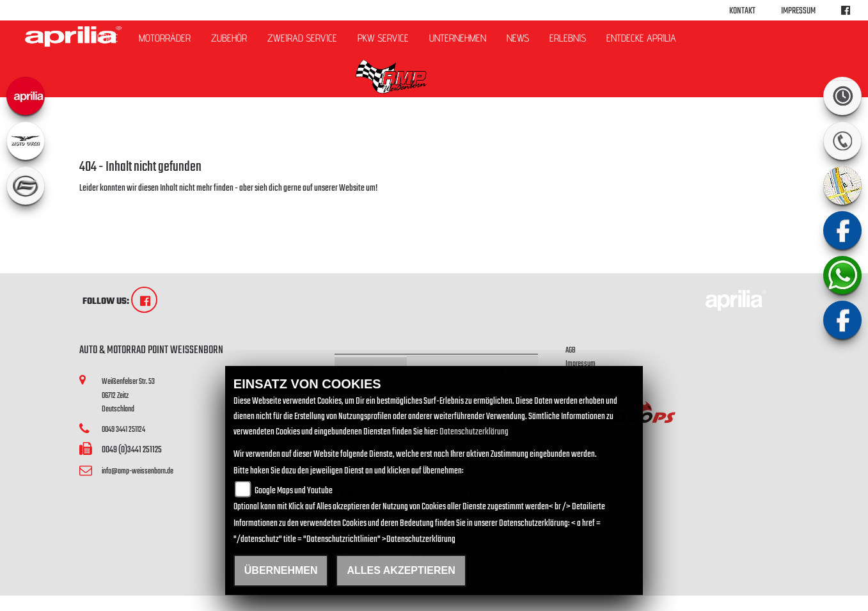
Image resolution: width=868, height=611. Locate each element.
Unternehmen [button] (458, 38)
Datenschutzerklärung (474, 432)
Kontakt (742, 11)
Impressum (798, 11)
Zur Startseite (100, 204)
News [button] (518, 38)
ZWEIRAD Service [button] (302, 38)
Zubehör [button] (229, 38)
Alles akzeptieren (401, 570)
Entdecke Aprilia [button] (641, 38)
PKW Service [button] (383, 38)
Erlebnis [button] (568, 38)
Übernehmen (281, 570)
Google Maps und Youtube (294, 491)
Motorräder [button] (165, 38)
